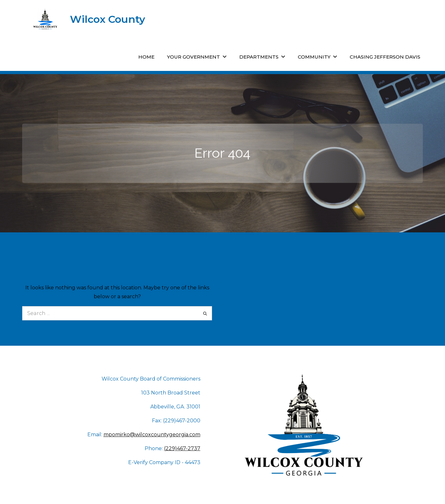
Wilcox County (108, 19)
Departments (259, 57)
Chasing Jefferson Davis (385, 57)
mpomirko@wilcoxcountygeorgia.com (152, 435)
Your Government (194, 57)
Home (146, 57)
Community (314, 57)
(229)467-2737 (182, 448)
